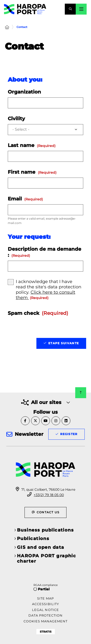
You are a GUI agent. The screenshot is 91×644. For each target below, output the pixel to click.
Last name (32, 145)
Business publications (45, 530)
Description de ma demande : (45, 252)
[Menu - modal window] (81, 9)
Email (25, 199)
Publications (33, 539)
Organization (24, 92)
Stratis (46, 632)
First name (32, 172)
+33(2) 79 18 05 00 (49, 495)
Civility (16, 119)
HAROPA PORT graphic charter (46, 558)
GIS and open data (41, 547)
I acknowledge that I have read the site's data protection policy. (49, 290)
